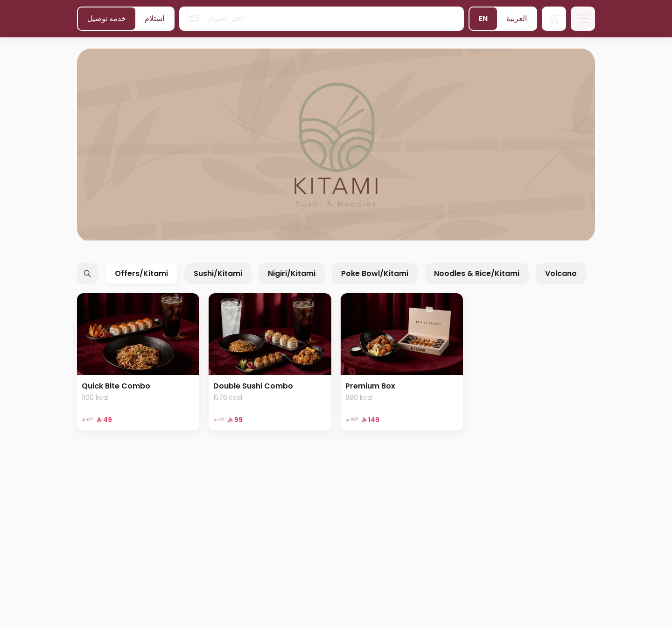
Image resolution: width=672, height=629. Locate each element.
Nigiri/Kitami (292, 273)
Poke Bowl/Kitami (375, 273)
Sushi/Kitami (218, 273)
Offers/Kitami (141, 273)
